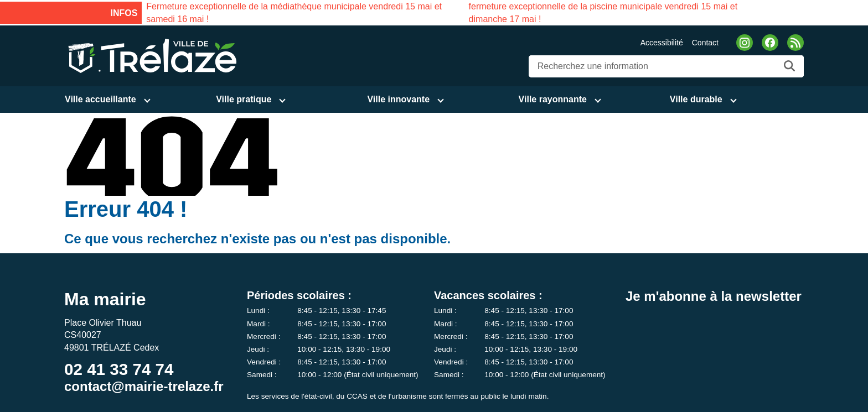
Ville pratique (244, 99)
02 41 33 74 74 (119, 369)
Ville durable (696, 99)
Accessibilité (662, 43)
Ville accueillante (100, 99)
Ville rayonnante (553, 99)
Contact (705, 43)
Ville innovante (398, 99)
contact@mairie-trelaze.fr (144, 386)
